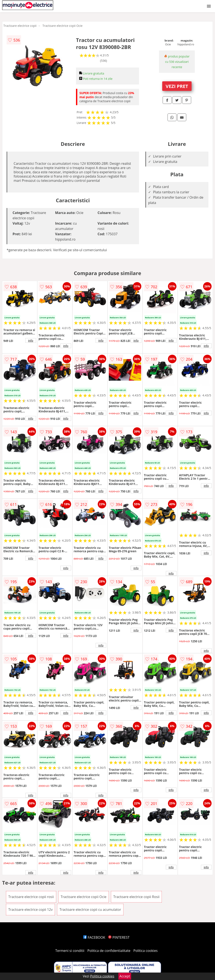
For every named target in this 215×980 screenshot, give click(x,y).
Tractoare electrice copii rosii (31, 897)
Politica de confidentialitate (109, 951)
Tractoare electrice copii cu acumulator (90, 910)
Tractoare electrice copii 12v (30, 910)
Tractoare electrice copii (20, 26)
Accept (125, 976)
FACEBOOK (94, 937)
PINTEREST (119, 937)
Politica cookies (146, 951)
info (31, 340)
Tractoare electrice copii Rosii (136, 897)
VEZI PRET (177, 86)
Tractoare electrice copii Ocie (63, 26)
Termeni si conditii (70, 951)
